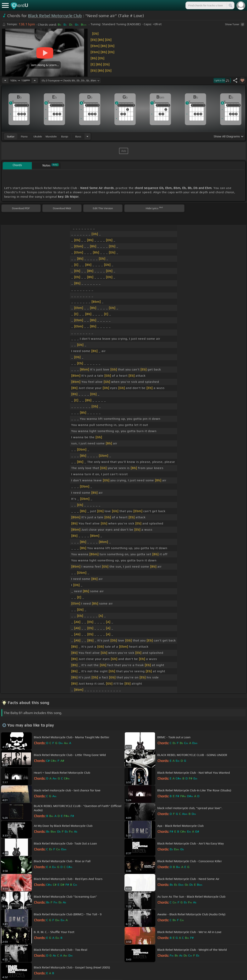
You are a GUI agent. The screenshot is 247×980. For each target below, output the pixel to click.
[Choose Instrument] (87, 136)
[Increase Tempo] (35, 80)
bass (78, 136)
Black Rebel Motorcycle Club (55, 16)
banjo (65, 136)
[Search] (230, 5)
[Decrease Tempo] (5, 80)
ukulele (38, 136)
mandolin (51, 136)
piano (24, 136)
